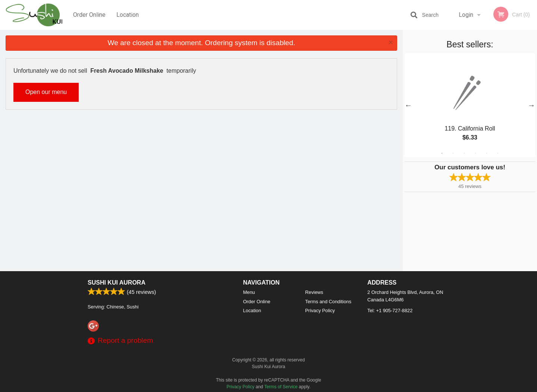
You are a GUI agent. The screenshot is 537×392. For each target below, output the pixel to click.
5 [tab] (487, 153)
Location (128, 15)
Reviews (314, 292)
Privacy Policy (320, 311)
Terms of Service (281, 387)
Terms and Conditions (328, 302)
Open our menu (46, 92)
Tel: (390, 311)
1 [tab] (442, 153)
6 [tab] (498, 153)
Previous (408, 105)
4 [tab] (475, 153)
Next (531, 105)
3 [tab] (464, 153)
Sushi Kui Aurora (117, 283)
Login (466, 15)
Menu (249, 292)
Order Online (89, 15)
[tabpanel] (470, 105)
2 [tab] (453, 153)
